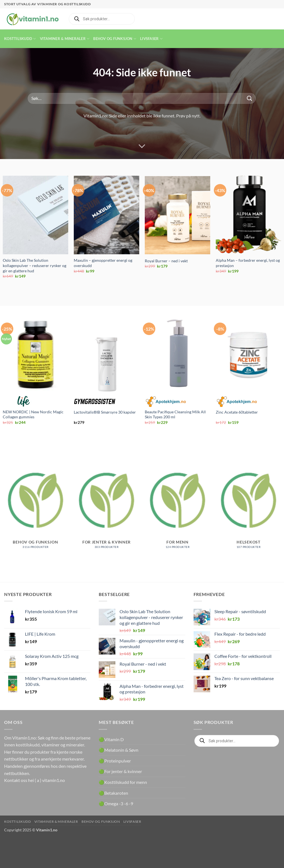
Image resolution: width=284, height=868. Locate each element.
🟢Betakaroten (113, 793)
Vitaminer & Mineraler (65, 39)
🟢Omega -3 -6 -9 (116, 803)
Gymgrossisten (95, 401)
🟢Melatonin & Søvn (119, 750)
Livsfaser (151, 39)
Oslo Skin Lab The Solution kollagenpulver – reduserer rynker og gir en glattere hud (35, 265)
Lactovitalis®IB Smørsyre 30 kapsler (105, 412)
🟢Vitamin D (111, 739)
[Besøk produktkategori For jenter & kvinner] (106, 506)
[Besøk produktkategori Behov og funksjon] (35, 506)
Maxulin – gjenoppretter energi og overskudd (103, 263)
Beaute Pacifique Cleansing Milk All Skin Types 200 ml (175, 414)
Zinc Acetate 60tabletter (237, 412)
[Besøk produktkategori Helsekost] (248, 506)
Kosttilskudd (20, 39)
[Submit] (250, 98)
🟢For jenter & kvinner (120, 771)
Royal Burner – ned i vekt (166, 261)
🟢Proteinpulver (115, 761)
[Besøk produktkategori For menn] (177, 506)
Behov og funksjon (115, 39)
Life (24, 401)
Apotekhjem (166, 401)
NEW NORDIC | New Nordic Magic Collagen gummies (33, 414)
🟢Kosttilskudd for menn (123, 782)
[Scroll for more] (142, 146)
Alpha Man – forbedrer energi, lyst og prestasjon (248, 263)
